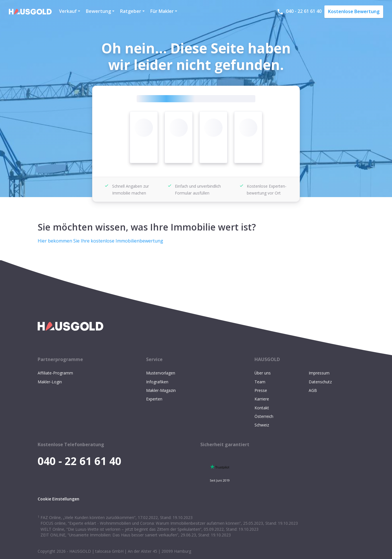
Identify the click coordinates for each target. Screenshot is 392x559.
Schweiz (262, 425)
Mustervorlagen (161, 373)
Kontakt (262, 408)
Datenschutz (320, 382)
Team (260, 382)
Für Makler (162, 11)
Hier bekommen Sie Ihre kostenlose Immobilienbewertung (100, 241)
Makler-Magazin (161, 390)
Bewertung (98, 11)
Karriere (262, 399)
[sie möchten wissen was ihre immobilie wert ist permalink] (35, 220)
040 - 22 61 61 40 (299, 12)
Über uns (263, 373)
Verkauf (68, 11)
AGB (313, 390)
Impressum (319, 373)
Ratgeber (131, 11)
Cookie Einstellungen (58, 499)
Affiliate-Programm (55, 373)
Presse (261, 390)
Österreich (264, 416)
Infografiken (157, 382)
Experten (154, 399)
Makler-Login (50, 382)
